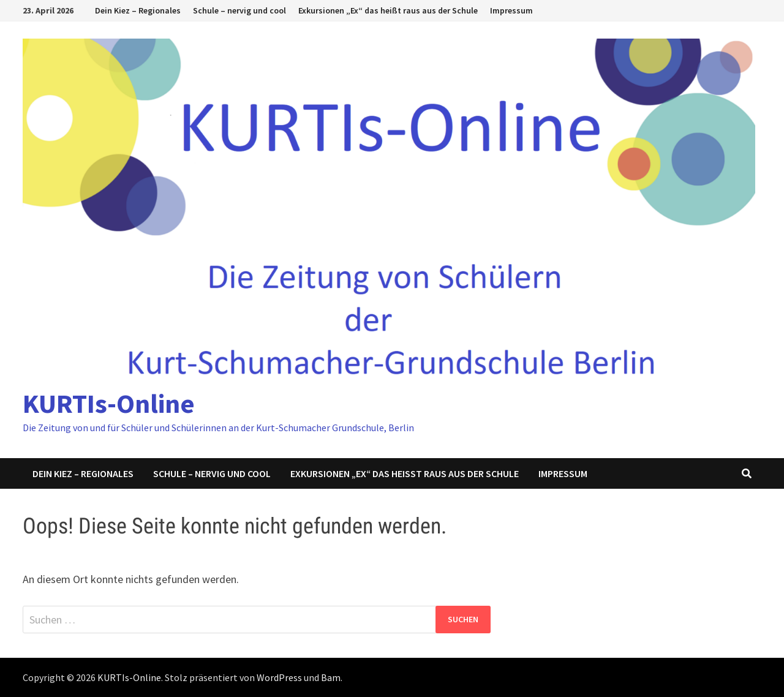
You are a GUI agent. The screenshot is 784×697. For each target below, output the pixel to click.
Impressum (511, 10)
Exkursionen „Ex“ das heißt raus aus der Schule (388, 10)
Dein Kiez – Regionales (138, 10)
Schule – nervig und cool (239, 10)
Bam (331, 677)
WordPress (279, 677)
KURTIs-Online (109, 403)
